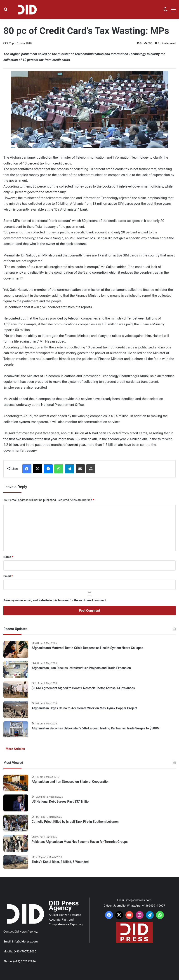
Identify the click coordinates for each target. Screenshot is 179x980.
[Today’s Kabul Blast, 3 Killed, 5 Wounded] (16, 862)
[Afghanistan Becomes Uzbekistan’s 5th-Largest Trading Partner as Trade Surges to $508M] (16, 730)
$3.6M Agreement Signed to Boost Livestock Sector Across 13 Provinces (83, 688)
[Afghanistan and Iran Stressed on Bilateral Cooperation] (16, 783)
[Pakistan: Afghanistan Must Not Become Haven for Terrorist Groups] (16, 843)
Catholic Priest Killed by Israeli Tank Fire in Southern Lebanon (75, 822)
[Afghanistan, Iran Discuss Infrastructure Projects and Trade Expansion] (16, 669)
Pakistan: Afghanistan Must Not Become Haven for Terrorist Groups (80, 842)
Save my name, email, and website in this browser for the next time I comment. (55, 600)
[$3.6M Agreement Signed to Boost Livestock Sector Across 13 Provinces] (16, 690)
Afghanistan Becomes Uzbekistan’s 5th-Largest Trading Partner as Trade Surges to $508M (96, 728)
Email (8, 576)
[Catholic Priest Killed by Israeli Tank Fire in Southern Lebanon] (16, 823)
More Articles (15, 749)
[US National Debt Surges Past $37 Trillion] (16, 803)
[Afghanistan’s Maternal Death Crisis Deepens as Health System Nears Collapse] (16, 649)
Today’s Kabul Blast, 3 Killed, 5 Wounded (60, 862)
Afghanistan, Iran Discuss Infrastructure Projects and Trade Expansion (81, 668)
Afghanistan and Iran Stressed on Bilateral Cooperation (71, 782)
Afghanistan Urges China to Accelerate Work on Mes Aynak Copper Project (84, 708)
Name (8, 557)
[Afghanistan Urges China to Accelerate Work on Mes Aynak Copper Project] (16, 710)
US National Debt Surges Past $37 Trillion (61, 801)
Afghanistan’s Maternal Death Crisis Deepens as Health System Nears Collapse (87, 648)
